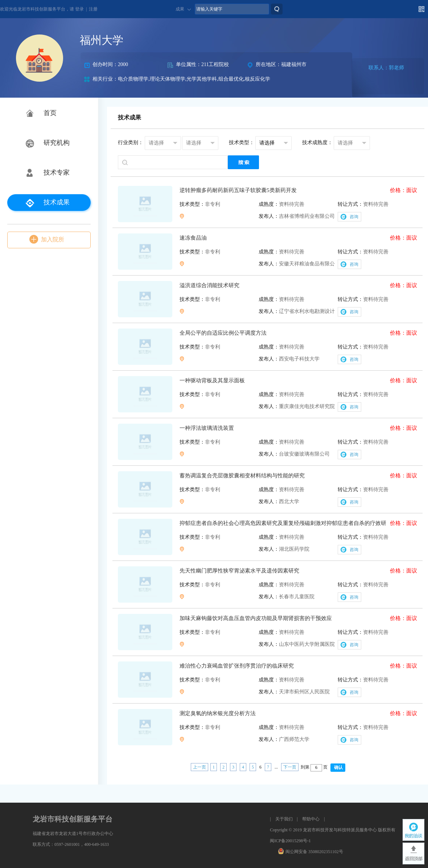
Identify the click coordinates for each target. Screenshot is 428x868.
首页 (50, 113)
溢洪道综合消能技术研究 (209, 285)
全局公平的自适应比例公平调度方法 (223, 333)
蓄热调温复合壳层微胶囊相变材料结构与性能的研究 (242, 476)
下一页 (290, 767)
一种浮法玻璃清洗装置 (207, 428)
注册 (93, 9)
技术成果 (57, 202)
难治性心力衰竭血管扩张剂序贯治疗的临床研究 (237, 666)
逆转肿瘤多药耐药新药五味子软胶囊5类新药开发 (238, 190)
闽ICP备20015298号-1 (290, 841)
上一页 (199, 767)
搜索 (277, 9)
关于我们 (284, 819)
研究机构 (57, 143)
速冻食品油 (193, 238)
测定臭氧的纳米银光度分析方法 (218, 713)
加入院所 (53, 239)
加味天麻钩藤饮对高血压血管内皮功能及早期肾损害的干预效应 (256, 618)
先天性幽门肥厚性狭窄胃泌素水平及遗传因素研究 (239, 571)
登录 (79, 9)
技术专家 (57, 172)
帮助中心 (311, 819)
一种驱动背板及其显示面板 (212, 380)
